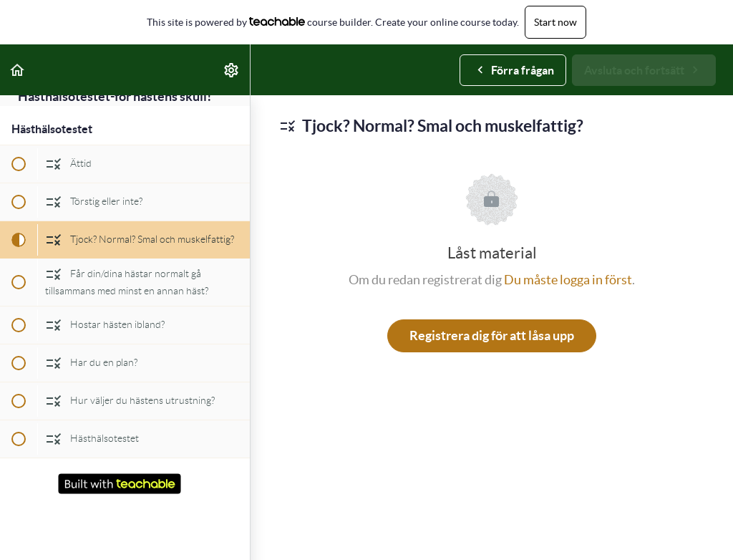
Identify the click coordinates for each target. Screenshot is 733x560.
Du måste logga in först (568, 280)
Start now (555, 22)
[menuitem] (232, 70)
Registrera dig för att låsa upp (492, 335)
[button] (18, 70)
